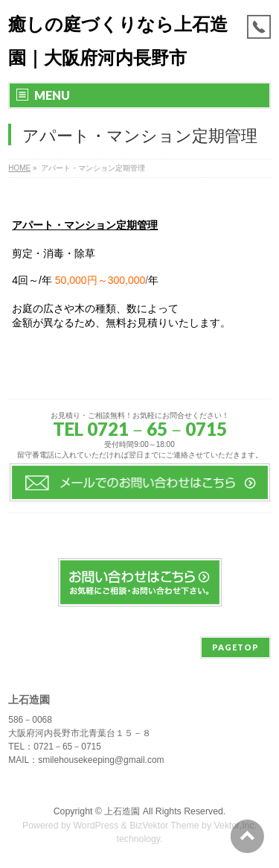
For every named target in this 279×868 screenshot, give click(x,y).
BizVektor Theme (164, 826)
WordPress (96, 826)
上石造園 (122, 811)
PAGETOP (235, 647)
